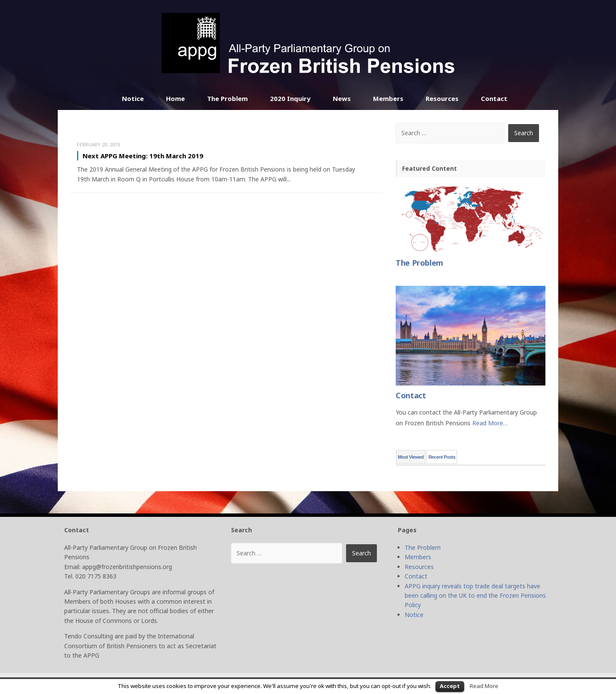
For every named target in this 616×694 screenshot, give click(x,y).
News (342, 98)
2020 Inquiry (290, 98)
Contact (494, 98)
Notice (133, 98)
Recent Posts (442, 457)
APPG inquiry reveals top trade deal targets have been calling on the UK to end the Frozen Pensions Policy (475, 596)
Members (388, 98)
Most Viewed (411, 457)
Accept (450, 686)
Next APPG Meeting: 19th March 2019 (143, 156)
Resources (442, 98)
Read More (484, 686)
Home (175, 98)
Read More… (490, 423)
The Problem (227, 98)
